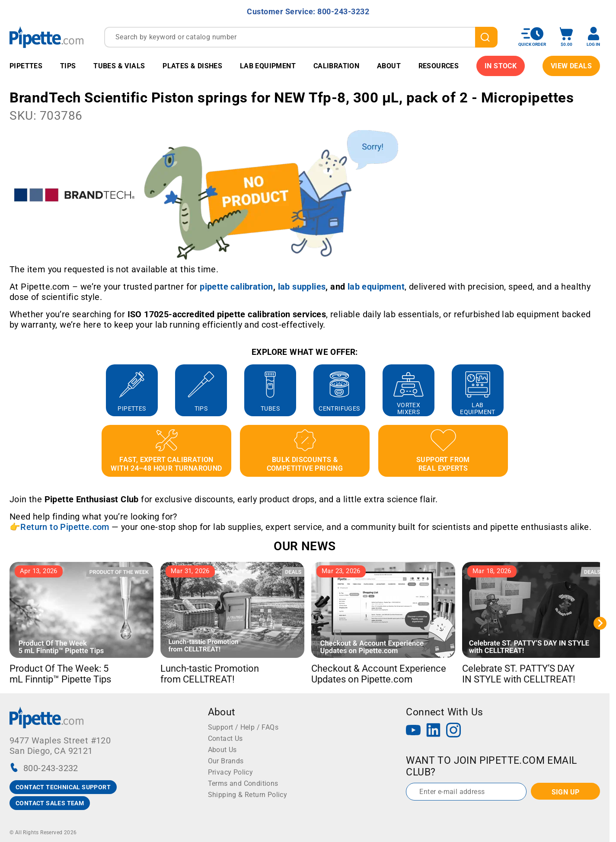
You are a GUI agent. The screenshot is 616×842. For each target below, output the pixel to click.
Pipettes (26, 66)
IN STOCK (501, 66)
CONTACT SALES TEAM (50, 803)
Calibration (336, 66)
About (389, 66)
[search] (486, 37)
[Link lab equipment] (376, 287)
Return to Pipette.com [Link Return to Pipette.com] (65, 527)
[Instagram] (453, 731)
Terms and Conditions (243, 783)
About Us (222, 750)
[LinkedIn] (434, 731)
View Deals (571, 66)
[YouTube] (413, 731)
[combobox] (301, 37)
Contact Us (225, 738)
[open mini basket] (566, 37)
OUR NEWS (305, 546)
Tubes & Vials (119, 66)
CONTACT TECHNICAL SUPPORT (63, 787)
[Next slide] (600, 623)
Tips (68, 66)
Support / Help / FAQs (243, 727)
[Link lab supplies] (302, 287)
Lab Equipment (268, 66)
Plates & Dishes (192, 66)
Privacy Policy (231, 772)
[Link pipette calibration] (236, 287)
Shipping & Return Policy (248, 795)
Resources (439, 66)
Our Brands (226, 761)
